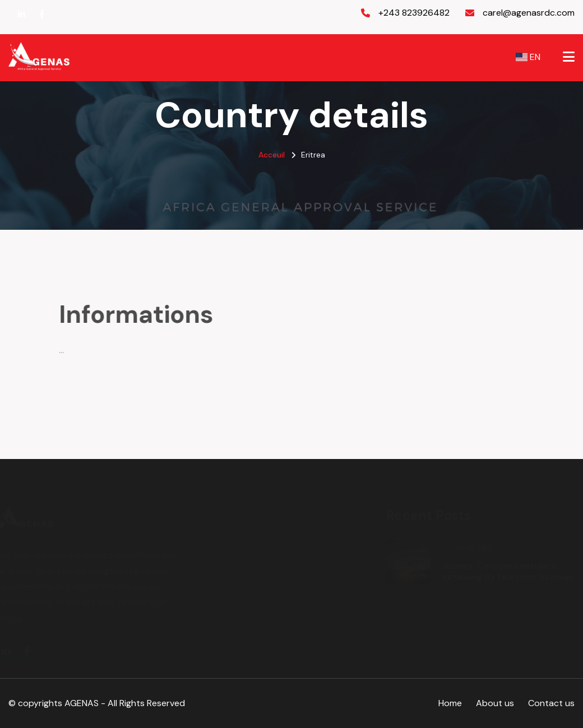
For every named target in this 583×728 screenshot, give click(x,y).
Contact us (551, 703)
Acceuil (272, 155)
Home (450, 703)
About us (495, 703)
